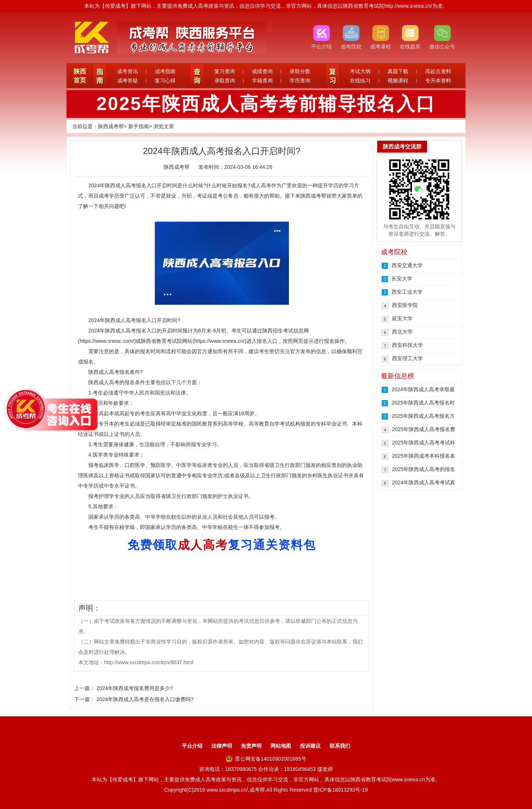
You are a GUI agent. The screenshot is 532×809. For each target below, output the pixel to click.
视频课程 (398, 81)
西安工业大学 (407, 292)
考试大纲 (360, 71)
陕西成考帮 (111, 126)
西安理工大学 (407, 358)
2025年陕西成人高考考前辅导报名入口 (266, 104)
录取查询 (225, 81)
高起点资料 (438, 71)
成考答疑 (127, 81)
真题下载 (398, 71)
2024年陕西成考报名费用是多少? (135, 688)
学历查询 (300, 81)
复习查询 (225, 71)
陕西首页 (80, 76)
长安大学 (402, 279)
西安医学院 (405, 305)
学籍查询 (262, 81)
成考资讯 (127, 71)
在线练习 (360, 81)
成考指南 (165, 71)
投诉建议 (310, 746)
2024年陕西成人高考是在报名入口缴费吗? (145, 699)
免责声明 (251, 746)
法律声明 (222, 746)
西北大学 (402, 332)
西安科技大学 (407, 345)
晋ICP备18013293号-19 (341, 790)
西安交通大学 (407, 265)
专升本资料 (438, 81)
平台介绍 (192, 746)
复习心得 (165, 81)
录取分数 (300, 71)
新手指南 (139, 126)
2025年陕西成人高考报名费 (424, 429)
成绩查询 (262, 71)
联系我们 (340, 746)
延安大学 (402, 318)
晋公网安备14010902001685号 (266, 759)
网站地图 (281, 746)
